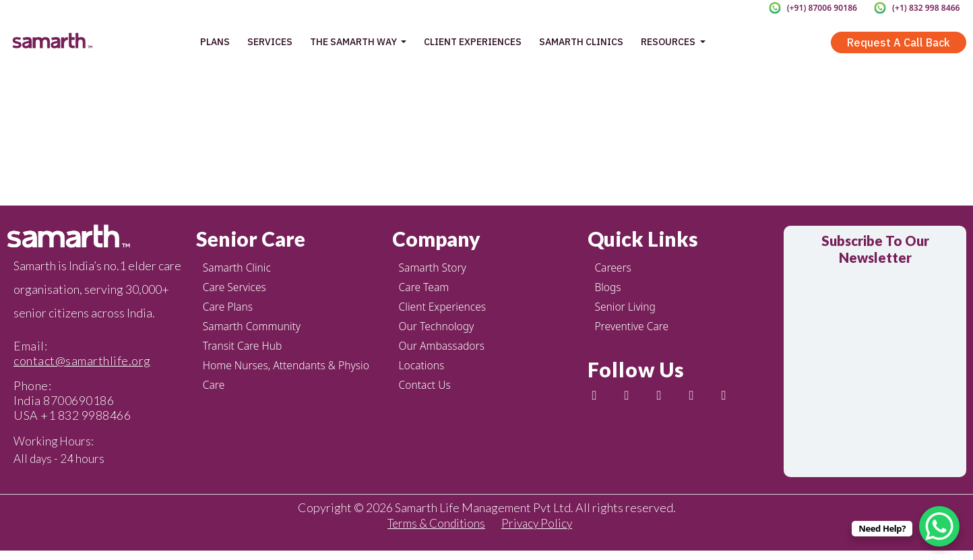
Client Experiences (473, 42)
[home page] (52, 42)
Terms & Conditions (435, 531)
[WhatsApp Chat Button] (939, 526)
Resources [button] (669, 42)
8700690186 (79, 400)
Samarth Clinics (581, 42)
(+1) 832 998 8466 (923, 7)
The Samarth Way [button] (354, 42)
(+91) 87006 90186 (814, 7)
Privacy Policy (539, 531)
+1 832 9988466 (86, 415)
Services (270, 42)
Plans (215, 42)
